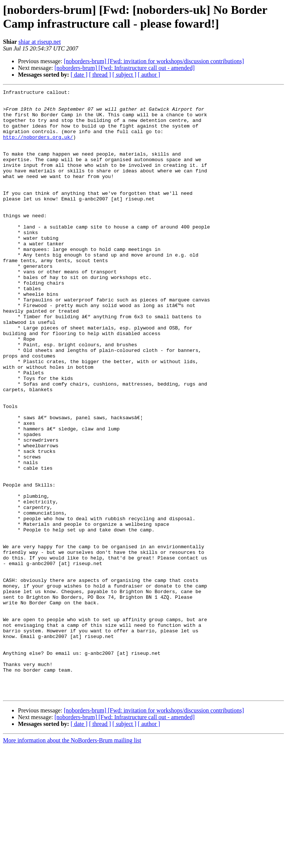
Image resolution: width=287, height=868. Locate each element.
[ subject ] (124, 75)
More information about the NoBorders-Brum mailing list (72, 861)
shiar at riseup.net (39, 42)
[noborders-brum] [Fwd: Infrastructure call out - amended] (125, 68)
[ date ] (79, 75)
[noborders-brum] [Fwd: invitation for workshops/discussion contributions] (154, 61)
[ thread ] (100, 75)
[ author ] (149, 75)
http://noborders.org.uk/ (38, 147)
